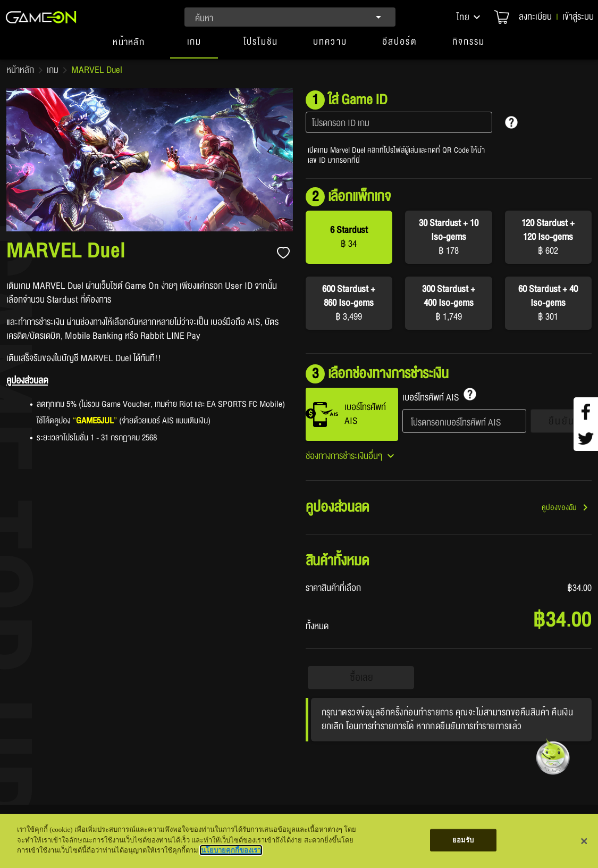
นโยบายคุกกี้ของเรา (231, 850)
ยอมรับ (463, 840)
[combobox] (290, 17)
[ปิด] (584, 841)
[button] (469, 17)
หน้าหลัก (20, 70)
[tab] (129, 47)
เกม (53, 70)
